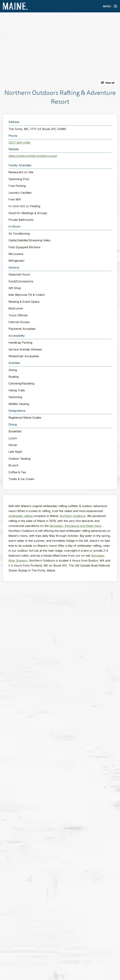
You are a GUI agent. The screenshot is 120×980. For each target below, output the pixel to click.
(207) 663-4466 (19, 143)
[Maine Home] (15, 6)
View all (110, 83)
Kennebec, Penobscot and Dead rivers (75, 526)
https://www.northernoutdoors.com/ (33, 156)
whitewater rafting (21, 516)
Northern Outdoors (73, 516)
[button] (60, 50)
